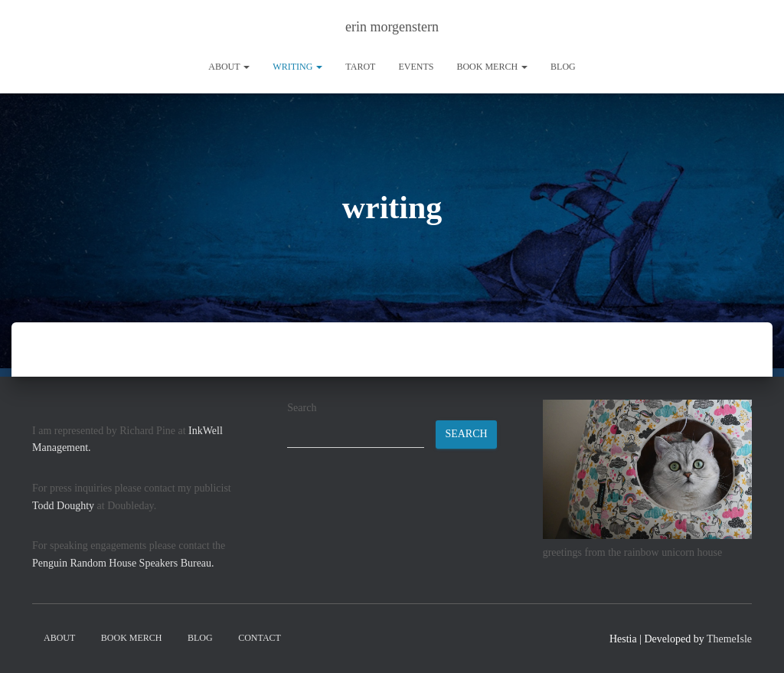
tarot (360, 67)
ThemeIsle (729, 639)
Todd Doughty (63, 506)
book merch (492, 67)
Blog (563, 67)
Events (416, 67)
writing (297, 67)
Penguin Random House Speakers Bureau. (123, 563)
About (229, 67)
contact (260, 638)
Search (302, 408)
